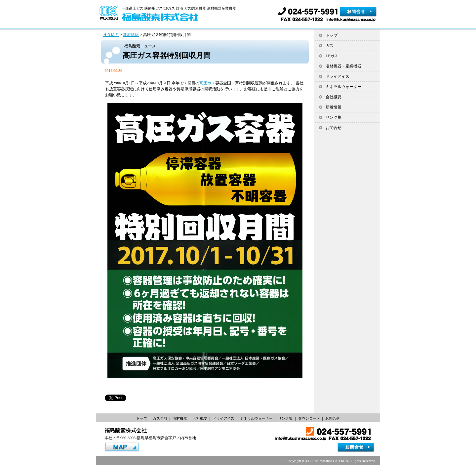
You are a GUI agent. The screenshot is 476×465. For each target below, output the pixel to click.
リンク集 (334, 117)
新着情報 (131, 35)
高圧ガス (207, 83)
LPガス (332, 56)
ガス (330, 46)
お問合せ (334, 128)
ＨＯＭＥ (111, 35)
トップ (332, 35)
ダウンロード (309, 418)
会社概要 (334, 97)
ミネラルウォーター (343, 87)
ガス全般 (160, 418)
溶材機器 (180, 418)
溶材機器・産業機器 (343, 66)
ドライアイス (337, 76)
